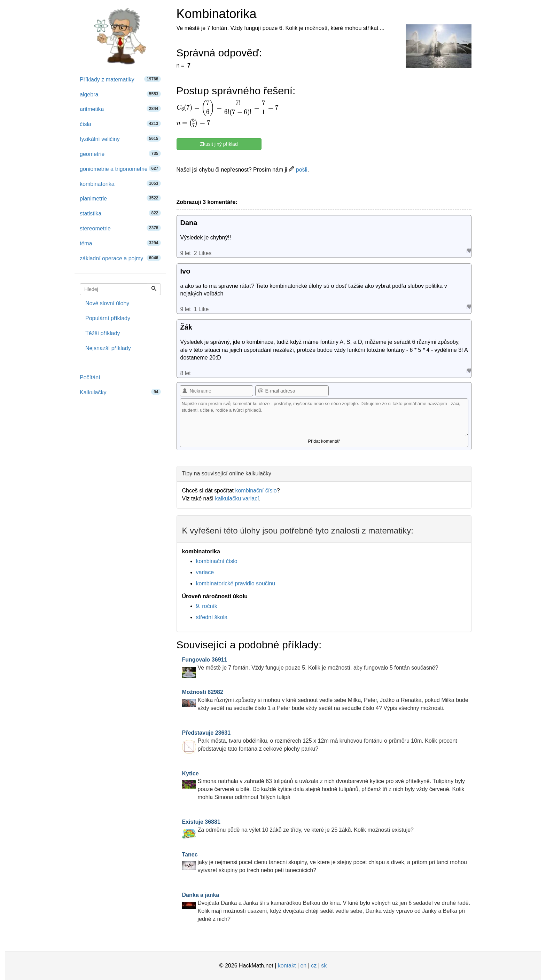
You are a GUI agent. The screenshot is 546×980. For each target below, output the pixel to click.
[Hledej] (154, 289)
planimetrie (120, 198)
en (303, 966)
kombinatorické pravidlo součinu (236, 583)
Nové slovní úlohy (107, 303)
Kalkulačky (120, 392)
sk (324, 966)
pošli (298, 170)
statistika (120, 213)
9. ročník (207, 606)
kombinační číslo (256, 491)
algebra (120, 94)
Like (469, 250)
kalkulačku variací (237, 499)
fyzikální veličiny (120, 139)
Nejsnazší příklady (108, 348)
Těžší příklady (103, 333)
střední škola (212, 617)
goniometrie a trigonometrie (120, 169)
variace (205, 572)
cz (314, 966)
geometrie (120, 154)
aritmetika (120, 109)
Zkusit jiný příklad (219, 144)
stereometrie (120, 228)
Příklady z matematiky (120, 79)
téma (120, 243)
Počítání (90, 377)
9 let (186, 253)
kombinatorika (120, 184)
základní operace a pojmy (120, 258)
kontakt (287, 966)
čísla (120, 124)
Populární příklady (108, 318)
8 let (186, 373)
